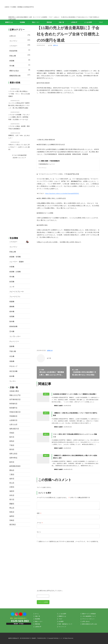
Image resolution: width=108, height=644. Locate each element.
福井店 (12, 479)
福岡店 (12, 516)
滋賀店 (12, 491)
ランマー (13, 381)
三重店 (12, 475)
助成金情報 (13, 51)
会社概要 (61, 621)
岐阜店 (12, 462)
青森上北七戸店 (15, 395)
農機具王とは (62, 616)
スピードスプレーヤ (17, 292)
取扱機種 (38, 619)
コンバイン (13, 41)
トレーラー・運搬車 (17, 262)
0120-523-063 (20, 621)
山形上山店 (13, 424)
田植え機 (13, 56)
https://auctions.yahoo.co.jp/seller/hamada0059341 (62, 194)
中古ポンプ (13, 366)
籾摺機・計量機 (15, 272)
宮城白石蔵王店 (15, 412)
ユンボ (12, 287)
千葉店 (12, 445)
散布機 (12, 321)
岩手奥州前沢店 (15, 399)
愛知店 (12, 470)
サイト (39, 532)
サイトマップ (62, 627)
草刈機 (12, 66)
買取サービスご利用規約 (89, 614)
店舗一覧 (38, 616)
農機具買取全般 (15, 76)
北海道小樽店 (14, 391)
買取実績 (38, 624)
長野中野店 (13, 458)
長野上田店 (13, 454)
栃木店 (12, 437)
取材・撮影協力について (65, 624)
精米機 (12, 312)
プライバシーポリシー (88, 619)
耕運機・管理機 (15, 257)
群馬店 (12, 441)
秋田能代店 (13, 404)
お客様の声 (38, 627)
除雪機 (12, 282)
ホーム (37, 614)
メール (40, 523)
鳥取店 (12, 512)
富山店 (12, 483)
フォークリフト (15, 297)
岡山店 (12, 508)
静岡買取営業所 (15, 466)
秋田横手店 (13, 408)
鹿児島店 (13, 525)
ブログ (60, 619)
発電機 (12, 317)
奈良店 (12, 495)
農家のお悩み (14, 71)
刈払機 (12, 356)
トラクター (13, 46)
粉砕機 (12, 376)
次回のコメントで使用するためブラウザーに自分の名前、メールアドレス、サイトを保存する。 (69, 542)
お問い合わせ (86, 621)
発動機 (12, 361)
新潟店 (12, 449)
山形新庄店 (13, 420)
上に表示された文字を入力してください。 (50, 591)
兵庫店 (12, 487)
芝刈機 (12, 331)
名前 (39, 513)
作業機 (12, 267)
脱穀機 (12, 346)
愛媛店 (12, 504)
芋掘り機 (13, 351)
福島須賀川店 (14, 429)
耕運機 (12, 61)
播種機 (12, 307)
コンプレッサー (15, 336)
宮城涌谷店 (13, 416)
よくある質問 (62, 614)
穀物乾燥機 (13, 326)
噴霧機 (12, 302)
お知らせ (55, 45)
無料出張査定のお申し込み (90, 624)
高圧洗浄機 (13, 371)
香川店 (12, 500)
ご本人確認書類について (89, 616)
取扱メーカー (39, 621)
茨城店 (12, 433)
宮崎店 (12, 520)
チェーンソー (14, 341)
